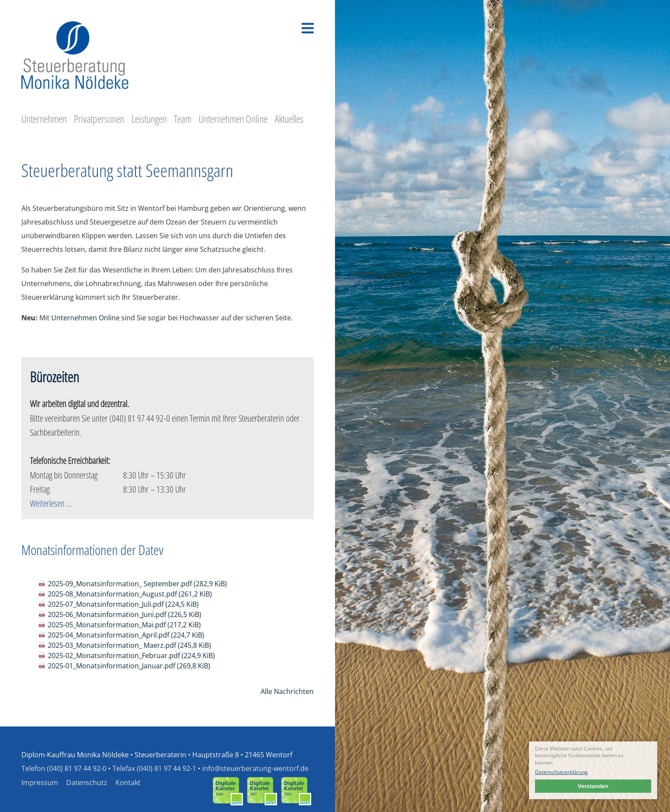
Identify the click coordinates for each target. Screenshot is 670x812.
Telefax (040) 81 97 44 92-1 (154, 768)
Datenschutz (87, 782)
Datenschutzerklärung (561, 772)
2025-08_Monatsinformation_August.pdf (130, 594)
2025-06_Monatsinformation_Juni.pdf (125, 614)
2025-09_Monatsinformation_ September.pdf (137, 584)
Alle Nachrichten (287, 691)
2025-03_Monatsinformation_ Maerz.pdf (129, 645)
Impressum (40, 782)
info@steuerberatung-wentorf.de (255, 768)
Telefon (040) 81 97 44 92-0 (64, 768)
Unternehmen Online (85, 318)
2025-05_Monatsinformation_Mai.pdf (124, 625)
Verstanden (593, 786)
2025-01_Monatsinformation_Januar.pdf (129, 666)
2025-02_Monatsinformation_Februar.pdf (131, 656)
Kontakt (128, 782)
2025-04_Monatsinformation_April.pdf (126, 635)
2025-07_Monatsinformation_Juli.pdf (123, 604)
